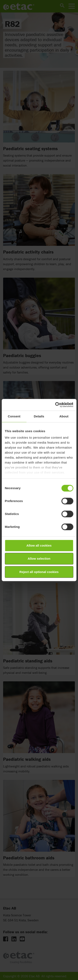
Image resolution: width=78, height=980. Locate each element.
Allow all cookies (39, 545)
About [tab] (64, 416)
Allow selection (39, 559)
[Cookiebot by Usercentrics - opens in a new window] (56, 405)
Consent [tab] (14, 416)
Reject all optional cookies (39, 572)
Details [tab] (39, 416)
